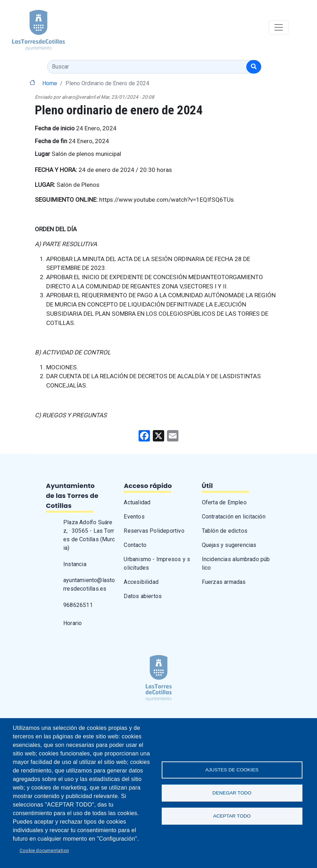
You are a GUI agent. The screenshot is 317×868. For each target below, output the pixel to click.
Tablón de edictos (225, 531)
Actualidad (137, 502)
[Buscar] (254, 67)
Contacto (135, 545)
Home (50, 83)
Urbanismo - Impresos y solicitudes (157, 563)
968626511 (78, 605)
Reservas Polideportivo (154, 531)
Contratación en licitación (234, 517)
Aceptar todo (232, 816)
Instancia (75, 564)
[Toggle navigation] (279, 27)
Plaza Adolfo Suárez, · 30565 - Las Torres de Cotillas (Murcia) (89, 535)
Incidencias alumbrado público (236, 563)
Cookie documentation (44, 850)
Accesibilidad (141, 582)
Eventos (134, 517)
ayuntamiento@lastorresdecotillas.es (89, 584)
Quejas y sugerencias (229, 545)
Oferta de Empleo (224, 502)
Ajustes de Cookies (232, 770)
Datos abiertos (143, 596)
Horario (72, 623)
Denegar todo (232, 793)
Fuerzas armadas (224, 582)
